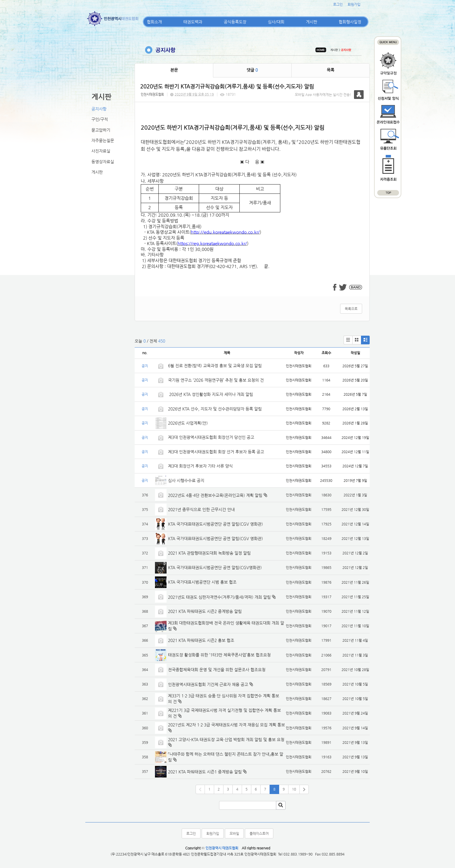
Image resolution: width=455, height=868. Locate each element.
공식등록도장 (235, 22)
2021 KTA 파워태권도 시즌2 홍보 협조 (201, 640)
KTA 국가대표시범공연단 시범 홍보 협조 (202, 582)
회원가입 (354, 4)
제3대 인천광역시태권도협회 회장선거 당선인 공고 (211, 437)
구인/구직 (100, 119)
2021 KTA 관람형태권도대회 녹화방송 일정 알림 (209, 553)
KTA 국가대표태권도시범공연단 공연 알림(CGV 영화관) (215, 524)
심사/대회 (276, 22)
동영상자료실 (103, 162)
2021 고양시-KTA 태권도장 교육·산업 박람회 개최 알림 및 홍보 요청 (226, 739)
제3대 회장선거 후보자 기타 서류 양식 (200, 466)
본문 (174, 70)
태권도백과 (193, 22)
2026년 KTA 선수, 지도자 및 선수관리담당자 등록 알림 (215, 409)
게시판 (312, 22)
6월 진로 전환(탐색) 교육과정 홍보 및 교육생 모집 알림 (215, 366)
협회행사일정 (350, 22)
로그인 (338, 4)
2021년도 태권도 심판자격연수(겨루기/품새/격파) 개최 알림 (219, 597)
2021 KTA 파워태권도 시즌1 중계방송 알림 (205, 772)
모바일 (234, 833)
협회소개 (154, 22)
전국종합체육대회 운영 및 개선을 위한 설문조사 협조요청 (217, 670)
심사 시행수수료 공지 (186, 480)
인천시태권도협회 (152, 94)
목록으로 (351, 309)
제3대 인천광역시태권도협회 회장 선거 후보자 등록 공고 (216, 452)
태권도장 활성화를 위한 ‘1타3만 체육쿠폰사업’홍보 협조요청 (219, 655)
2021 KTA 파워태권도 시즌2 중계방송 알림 (205, 611)
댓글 (252, 70)
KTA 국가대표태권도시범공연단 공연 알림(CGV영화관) (215, 567)
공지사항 (99, 109)
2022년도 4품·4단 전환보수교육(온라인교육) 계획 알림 (215, 495)
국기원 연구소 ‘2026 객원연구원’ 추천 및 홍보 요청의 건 (216, 380)
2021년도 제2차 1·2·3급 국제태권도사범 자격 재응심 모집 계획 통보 (226, 725)
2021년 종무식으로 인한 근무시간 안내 (201, 509)
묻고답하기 (101, 130)
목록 (331, 70)
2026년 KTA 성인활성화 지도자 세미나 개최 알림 (211, 394)
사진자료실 (101, 151)
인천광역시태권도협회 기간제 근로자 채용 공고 (208, 684)
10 (294, 789)
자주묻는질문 (103, 140)
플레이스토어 (259, 833)
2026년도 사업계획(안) (188, 423)
